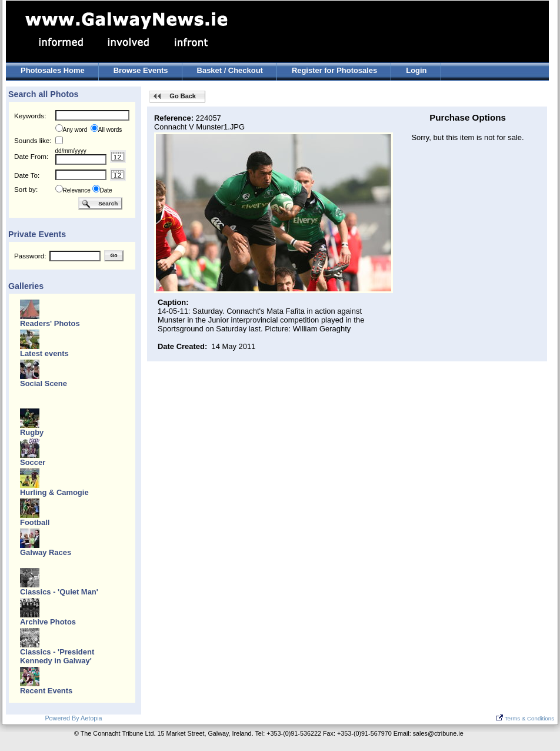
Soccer (33, 462)
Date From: (31, 156)
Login (416, 70)
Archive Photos (48, 622)
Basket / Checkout (230, 70)
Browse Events (141, 70)
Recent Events (46, 691)
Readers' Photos (50, 323)
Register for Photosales (334, 70)
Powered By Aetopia (73, 718)
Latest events (44, 353)
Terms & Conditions (525, 718)
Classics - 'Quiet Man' (59, 592)
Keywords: (30, 116)
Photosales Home (53, 70)
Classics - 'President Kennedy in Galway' (57, 656)
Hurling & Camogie (54, 492)
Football (35, 522)
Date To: (27, 175)
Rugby (32, 432)
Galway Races (46, 552)
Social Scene (44, 383)
